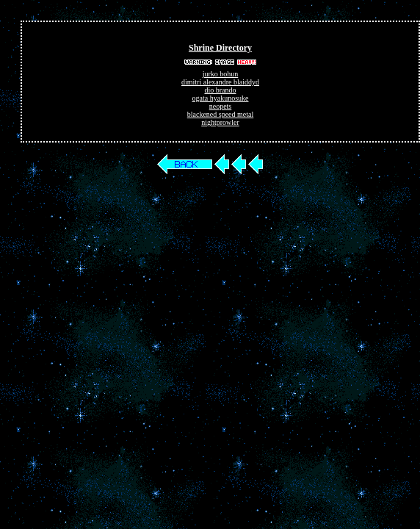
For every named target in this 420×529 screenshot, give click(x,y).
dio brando (220, 90)
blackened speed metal (221, 114)
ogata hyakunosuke (221, 98)
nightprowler (220, 122)
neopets (221, 106)
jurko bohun (221, 74)
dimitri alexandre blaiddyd (220, 82)
